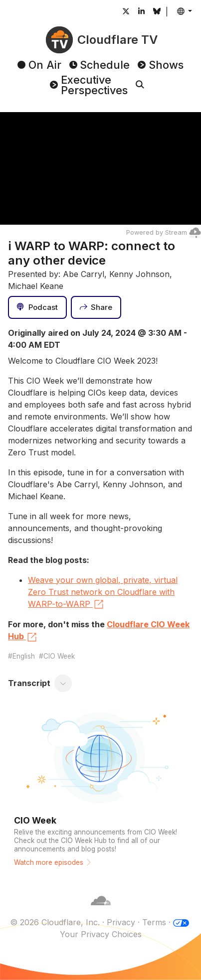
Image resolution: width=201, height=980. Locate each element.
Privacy (121, 922)
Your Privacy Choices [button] (101, 934)
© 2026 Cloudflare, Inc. (55, 922)
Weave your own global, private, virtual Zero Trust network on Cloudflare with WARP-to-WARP (103, 593)
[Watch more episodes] (100, 789)
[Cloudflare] (101, 910)
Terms (154, 922)
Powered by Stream (164, 232)
